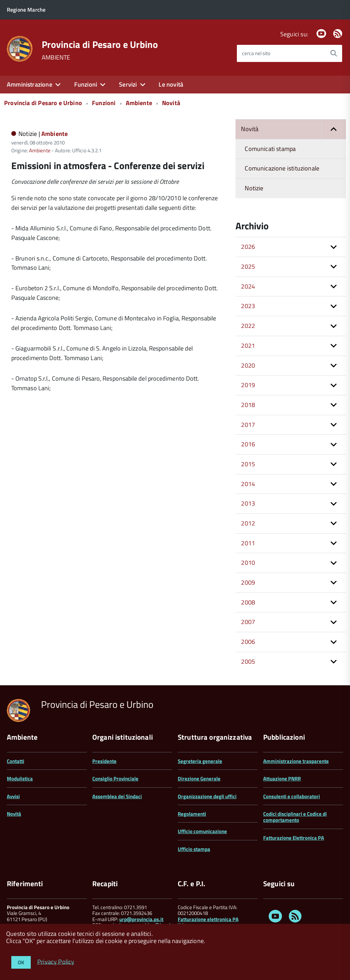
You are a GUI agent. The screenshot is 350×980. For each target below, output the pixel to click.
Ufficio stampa (194, 849)
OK (21, 962)
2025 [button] (248, 266)
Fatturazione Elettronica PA (294, 838)
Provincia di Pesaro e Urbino (100, 44)
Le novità (171, 84)
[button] (334, 129)
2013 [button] (248, 503)
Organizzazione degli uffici (207, 796)
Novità (171, 103)
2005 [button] (248, 661)
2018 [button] (248, 405)
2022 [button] (248, 326)
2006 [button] (248, 642)
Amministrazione (30, 84)
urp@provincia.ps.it (141, 919)
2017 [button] (248, 425)
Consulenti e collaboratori (292, 796)
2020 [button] (248, 365)
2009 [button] (248, 582)
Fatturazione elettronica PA (208, 919)
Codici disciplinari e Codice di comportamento (295, 817)
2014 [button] (248, 484)
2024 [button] (248, 286)
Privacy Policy (56, 961)
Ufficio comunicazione (202, 831)
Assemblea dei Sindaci (117, 796)
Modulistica (20, 779)
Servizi (128, 84)
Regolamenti (192, 814)
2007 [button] (248, 622)
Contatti (16, 761)
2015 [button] (248, 464)
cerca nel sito (256, 53)
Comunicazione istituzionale (282, 168)
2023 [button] (248, 306)
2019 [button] (248, 385)
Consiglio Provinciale (115, 779)
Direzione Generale (199, 779)
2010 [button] (248, 563)
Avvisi (13, 796)
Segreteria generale (200, 761)
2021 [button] (248, 346)
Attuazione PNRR (282, 779)
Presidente (104, 761)
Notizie (254, 188)
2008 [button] (248, 602)
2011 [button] (248, 543)
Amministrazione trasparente (296, 761)
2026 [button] (248, 247)
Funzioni (86, 84)
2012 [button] (248, 523)
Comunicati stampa (270, 149)
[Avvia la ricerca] (334, 53)
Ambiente (139, 103)
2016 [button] (248, 444)
